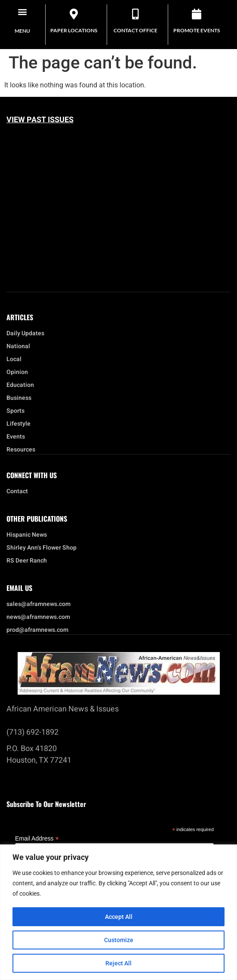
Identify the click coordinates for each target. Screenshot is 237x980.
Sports (15, 411)
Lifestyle (21, 424)
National (20, 346)
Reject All (118, 963)
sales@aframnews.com (38, 604)
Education (20, 385)
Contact (17, 492)
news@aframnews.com (38, 617)
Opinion (17, 372)
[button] (23, 11)
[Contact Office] (135, 14)
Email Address (37, 838)
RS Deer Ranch (27, 561)
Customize (119, 940)
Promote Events (197, 30)
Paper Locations (74, 30)
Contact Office (135, 30)
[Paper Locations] (74, 14)
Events (18, 437)
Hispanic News (27, 535)
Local (16, 359)
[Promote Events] (197, 14)
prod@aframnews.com (37, 630)
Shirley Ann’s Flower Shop (42, 548)
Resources (21, 450)
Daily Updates (25, 334)
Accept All (119, 917)
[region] (118, 912)
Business (19, 398)
